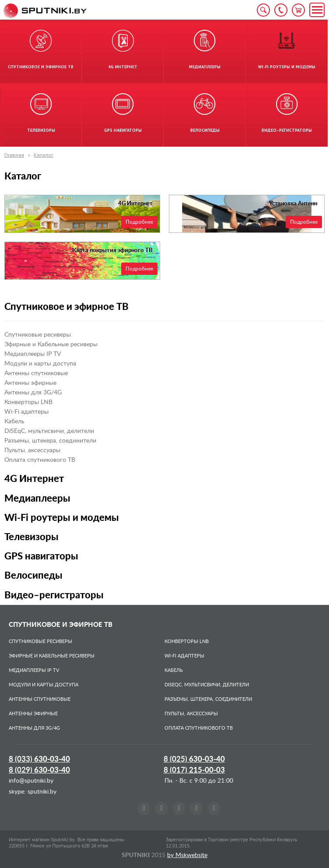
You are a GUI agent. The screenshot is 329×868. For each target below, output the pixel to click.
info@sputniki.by (31, 781)
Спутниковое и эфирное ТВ (66, 307)
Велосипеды (33, 576)
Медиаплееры (37, 499)
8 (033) (39, 759)
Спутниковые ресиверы (38, 335)
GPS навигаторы (41, 556)
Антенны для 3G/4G (33, 393)
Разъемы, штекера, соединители (50, 441)
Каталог (44, 155)
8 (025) (194, 759)
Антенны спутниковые (36, 373)
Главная (14, 155)
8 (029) (39, 770)
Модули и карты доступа (40, 364)
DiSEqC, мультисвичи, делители (49, 431)
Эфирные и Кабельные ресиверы (51, 344)
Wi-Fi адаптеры (26, 412)
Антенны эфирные (30, 383)
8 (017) (194, 770)
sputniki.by (41, 792)
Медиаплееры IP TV (33, 354)
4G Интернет (34, 479)
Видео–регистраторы (54, 595)
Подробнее (139, 222)
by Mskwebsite (187, 855)
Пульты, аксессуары (32, 450)
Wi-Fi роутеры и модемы (62, 518)
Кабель (14, 422)
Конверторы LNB (28, 402)
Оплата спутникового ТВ (40, 460)
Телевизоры (31, 537)
